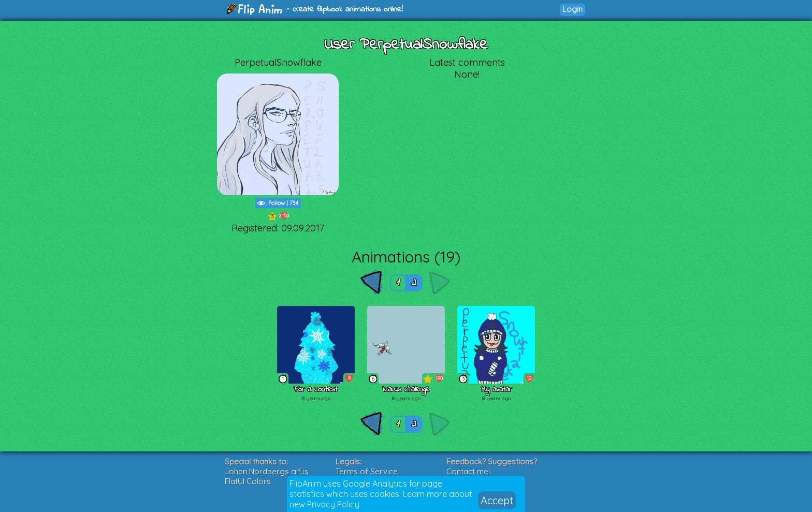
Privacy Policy (333, 504)
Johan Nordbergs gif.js (267, 471)
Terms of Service (367, 471)
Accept (497, 500)
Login (572, 9)
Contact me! (468, 471)
